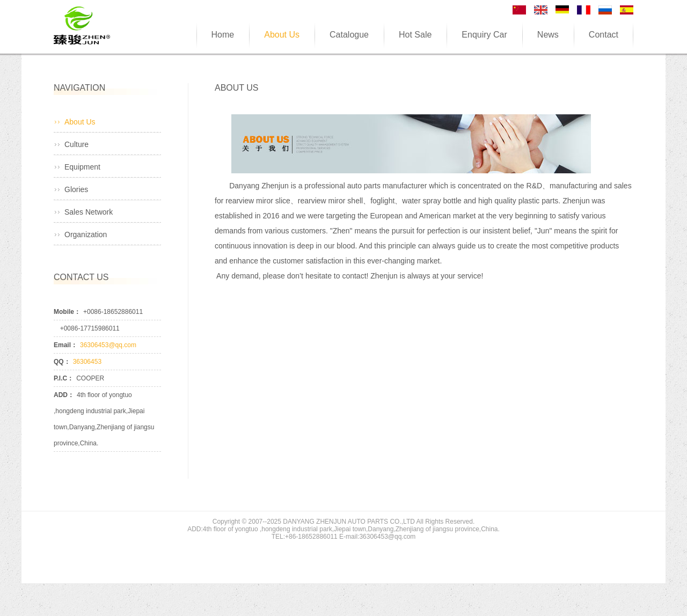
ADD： (64, 395)
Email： (65, 345)
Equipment (82, 167)
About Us (80, 122)
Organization (86, 234)
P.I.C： (64, 378)
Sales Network (89, 212)
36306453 (87, 362)
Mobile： (67, 312)
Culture (76, 144)
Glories (76, 189)
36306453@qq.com (108, 345)
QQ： (62, 362)
